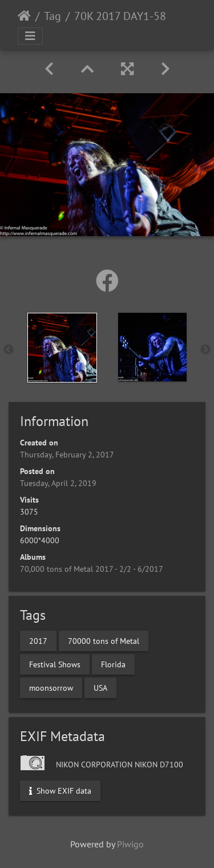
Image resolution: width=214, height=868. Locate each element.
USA (100, 687)
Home (24, 16)
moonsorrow (51, 687)
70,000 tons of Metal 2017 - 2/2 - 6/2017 (92, 569)
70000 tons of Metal (104, 640)
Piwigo (130, 844)
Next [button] (205, 350)
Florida (113, 664)
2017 (38, 640)
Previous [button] (9, 350)
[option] (62, 348)
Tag (53, 16)
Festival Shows (55, 664)
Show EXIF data (60, 790)
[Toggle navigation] (30, 36)
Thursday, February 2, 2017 (67, 455)
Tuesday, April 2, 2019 (58, 483)
